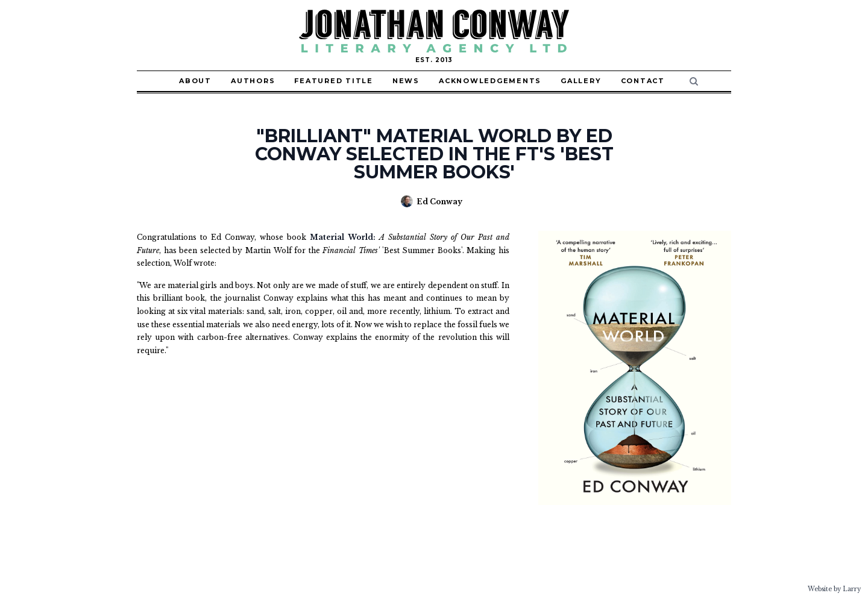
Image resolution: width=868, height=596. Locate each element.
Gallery (581, 81)
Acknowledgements (490, 81)
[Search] (694, 81)
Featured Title (334, 81)
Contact (643, 81)
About (195, 81)
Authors (253, 81)
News (406, 81)
